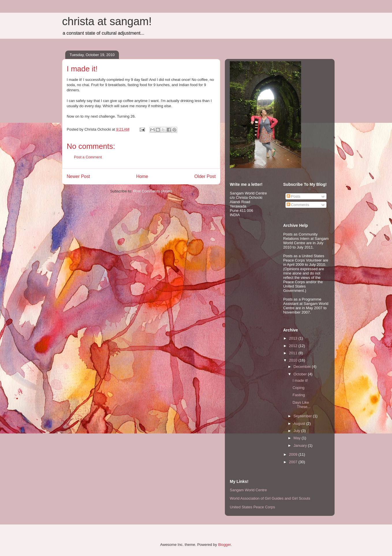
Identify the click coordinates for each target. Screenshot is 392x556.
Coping (298, 388)
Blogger (224, 545)
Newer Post (78, 176)
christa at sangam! (107, 21)
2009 (294, 454)
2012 (294, 346)
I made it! (300, 380)
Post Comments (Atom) (153, 191)
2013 (294, 338)
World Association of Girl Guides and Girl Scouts (270, 498)
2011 (294, 353)
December (303, 367)
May (298, 438)
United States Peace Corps (252, 507)
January (301, 445)
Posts (294, 196)
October (301, 374)
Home (142, 176)
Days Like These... (301, 405)
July (297, 431)
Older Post (205, 176)
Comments (298, 205)
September (303, 416)
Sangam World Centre (248, 490)
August (300, 424)
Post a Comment (88, 157)
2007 (294, 462)
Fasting (299, 395)
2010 (294, 360)
